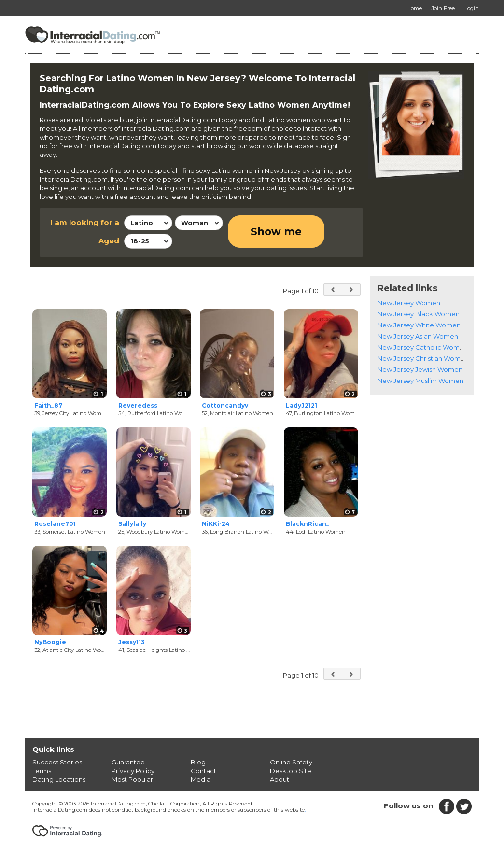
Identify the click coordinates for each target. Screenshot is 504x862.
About (280, 779)
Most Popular (132, 779)
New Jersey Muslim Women (420, 381)
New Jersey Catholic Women (423, 347)
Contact (203, 771)
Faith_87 (48, 405)
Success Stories (57, 762)
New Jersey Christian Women (423, 358)
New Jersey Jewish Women (420, 369)
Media (201, 779)
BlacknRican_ (308, 524)
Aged (109, 241)
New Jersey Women (409, 303)
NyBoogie (50, 642)
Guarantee (128, 762)
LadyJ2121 (301, 405)
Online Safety (291, 762)
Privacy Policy (133, 771)
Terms (42, 771)
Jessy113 (132, 642)
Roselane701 (55, 524)
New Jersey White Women (419, 325)
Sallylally (132, 524)
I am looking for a (85, 222)
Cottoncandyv (225, 405)
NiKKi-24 (216, 524)
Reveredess (138, 405)
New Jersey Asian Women (418, 336)
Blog (198, 762)
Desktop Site (291, 771)
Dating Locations (59, 779)
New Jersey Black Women (419, 314)
